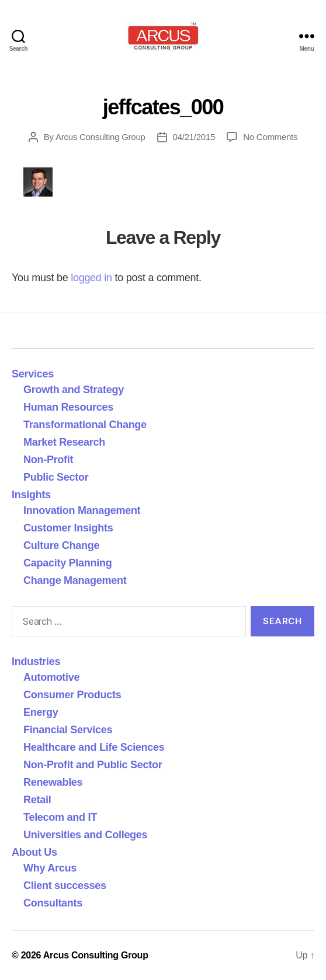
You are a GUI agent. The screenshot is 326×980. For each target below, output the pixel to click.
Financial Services (68, 730)
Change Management (75, 580)
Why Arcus (50, 868)
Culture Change (61, 545)
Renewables (53, 782)
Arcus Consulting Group (100, 137)
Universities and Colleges (85, 835)
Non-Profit (48, 460)
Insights (31, 495)
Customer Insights (71, 528)
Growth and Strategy (74, 390)
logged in (91, 278)
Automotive (51, 677)
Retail (37, 800)
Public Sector (56, 477)
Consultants (53, 903)
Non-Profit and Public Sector (93, 765)
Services (33, 374)
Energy (41, 712)
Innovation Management (82, 510)
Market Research (64, 442)
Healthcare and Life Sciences (94, 747)
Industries (36, 661)
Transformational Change (85, 425)
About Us (34, 852)
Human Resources (68, 407)
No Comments (270, 137)
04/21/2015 (194, 137)
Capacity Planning (67, 563)
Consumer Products (72, 695)
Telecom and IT (60, 817)
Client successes (65, 885)
